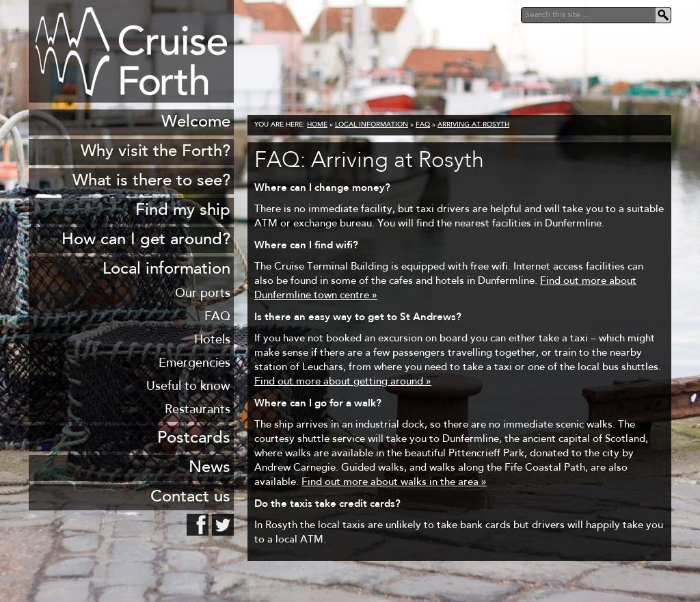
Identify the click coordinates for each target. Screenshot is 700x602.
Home (317, 125)
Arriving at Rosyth (473, 125)
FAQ (423, 125)
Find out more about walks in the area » (394, 483)
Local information (372, 125)
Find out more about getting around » (343, 382)
